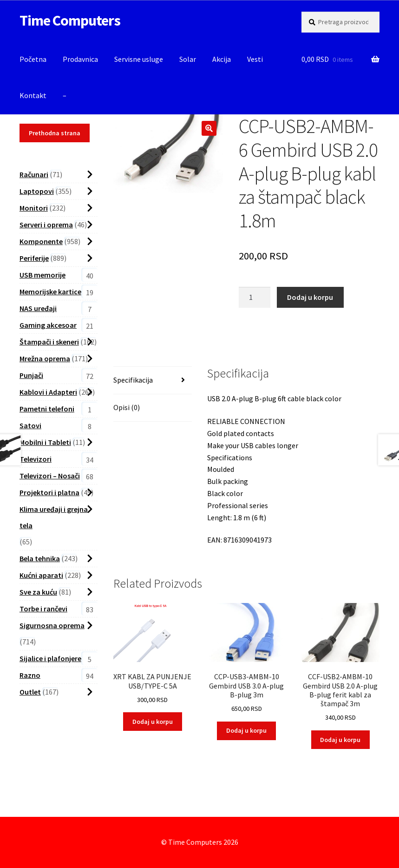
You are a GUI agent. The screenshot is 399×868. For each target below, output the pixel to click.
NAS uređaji (38, 308)
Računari (34, 174)
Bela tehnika (40, 558)
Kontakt (33, 95)
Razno (30, 675)
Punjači (31, 375)
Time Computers (70, 20)
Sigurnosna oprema (52, 625)
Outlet (30, 692)
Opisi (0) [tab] (127, 407)
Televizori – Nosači (50, 476)
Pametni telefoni (47, 409)
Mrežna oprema (45, 358)
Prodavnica (80, 59)
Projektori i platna (49, 492)
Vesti (255, 59)
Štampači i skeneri (49, 342)
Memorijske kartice (50, 292)
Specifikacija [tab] (133, 380)
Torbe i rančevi (43, 609)
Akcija (222, 59)
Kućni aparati (41, 575)
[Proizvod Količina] (255, 298)
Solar (188, 59)
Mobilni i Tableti (45, 442)
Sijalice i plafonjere (50, 658)
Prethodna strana (55, 133)
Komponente (41, 241)
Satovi (30, 425)
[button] (209, 128)
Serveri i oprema (46, 225)
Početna (33, 59)
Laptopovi (37, 191)
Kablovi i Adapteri (48, 392)
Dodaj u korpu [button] (153, 722)
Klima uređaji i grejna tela (54, 517)
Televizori (36, 459)
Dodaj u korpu (310, 297)
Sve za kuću (38, 592)
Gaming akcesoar (48, 325)
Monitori (34, 208)
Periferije (34, 258)
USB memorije (43, 275)
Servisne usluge (139, 59)
